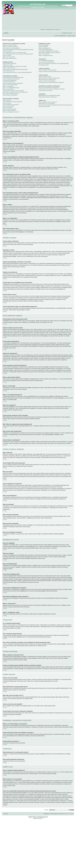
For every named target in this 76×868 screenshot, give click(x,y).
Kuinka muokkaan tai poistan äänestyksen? (13, 83)
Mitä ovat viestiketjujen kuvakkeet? (11, 112)
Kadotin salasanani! (7, 51)
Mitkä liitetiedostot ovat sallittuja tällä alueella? (49, 95)
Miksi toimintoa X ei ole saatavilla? (47, 103)
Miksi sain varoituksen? (8, 89)
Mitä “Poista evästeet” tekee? (10, 58)
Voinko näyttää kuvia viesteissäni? (11, 105)
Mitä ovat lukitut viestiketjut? (9, 110)
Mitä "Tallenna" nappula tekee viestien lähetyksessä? (15, 92)
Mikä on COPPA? (7, 55)
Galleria (65, 33)
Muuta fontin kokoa (74, 33)
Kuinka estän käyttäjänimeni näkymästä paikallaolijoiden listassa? (18, 50)
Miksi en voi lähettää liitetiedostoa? (11, 88)
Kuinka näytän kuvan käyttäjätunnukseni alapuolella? (15, 69)
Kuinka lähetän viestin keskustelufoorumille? (13, 77)
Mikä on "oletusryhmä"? (44, 54)
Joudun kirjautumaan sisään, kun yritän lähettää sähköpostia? (17, 72)
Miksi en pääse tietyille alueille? (10, 85)
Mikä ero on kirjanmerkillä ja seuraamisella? (49, 87)
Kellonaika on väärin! (8, 65)
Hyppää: (46, 810)
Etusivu (6, 33)
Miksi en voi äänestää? (8, 86)
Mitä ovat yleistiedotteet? (9, 106)
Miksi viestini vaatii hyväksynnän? (11, 94)
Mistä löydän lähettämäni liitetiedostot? (48, 97)
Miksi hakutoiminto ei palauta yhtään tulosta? (49, 78)
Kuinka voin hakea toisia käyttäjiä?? (47, 81)
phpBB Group (57, 772)
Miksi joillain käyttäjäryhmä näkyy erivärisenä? (50, 53)
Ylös (5, 127)
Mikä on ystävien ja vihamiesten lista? (48, 70)
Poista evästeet (54, 814)
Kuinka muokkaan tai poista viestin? (11, 79)
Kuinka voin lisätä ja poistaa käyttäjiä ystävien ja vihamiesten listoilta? (55, 71)
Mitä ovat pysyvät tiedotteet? (10, 109)
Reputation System (38, 819)
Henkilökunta (47, 814)
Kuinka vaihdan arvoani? (9, 71)
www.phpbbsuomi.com (42, 817)
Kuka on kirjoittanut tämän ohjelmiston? (48, 102)
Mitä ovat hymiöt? (7, 103)
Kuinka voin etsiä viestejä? (45, 77)
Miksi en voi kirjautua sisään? (10, 45)
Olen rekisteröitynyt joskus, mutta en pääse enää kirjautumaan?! (18, 54)
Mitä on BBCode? (7, 100)
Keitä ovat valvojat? (43, 47)
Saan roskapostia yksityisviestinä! (47, 62)
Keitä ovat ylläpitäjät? (44, 45)
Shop (70, 33)
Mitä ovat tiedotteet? (8, 108)
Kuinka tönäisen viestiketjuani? (10, 95)
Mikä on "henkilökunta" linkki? (46, 55)
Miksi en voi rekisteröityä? (9, 57)
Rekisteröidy (63, 36)
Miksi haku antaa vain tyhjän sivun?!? (47, 79)
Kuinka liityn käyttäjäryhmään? (46, 50)
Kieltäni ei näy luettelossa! (9, 68)
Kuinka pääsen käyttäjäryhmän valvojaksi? (49, 51)
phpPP (35, 816)
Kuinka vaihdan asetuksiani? (10, 63)
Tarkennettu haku (71, 7)
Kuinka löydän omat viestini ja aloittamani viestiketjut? (51, 82)
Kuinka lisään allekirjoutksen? (10, 80)
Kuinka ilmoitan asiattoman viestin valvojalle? (13, 91)
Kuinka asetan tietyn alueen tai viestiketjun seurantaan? (52, 89)
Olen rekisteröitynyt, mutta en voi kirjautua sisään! (15, 53)
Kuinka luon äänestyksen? (9, 82)
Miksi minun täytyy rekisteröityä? (10, 47)
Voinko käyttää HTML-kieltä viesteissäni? (12, 102)
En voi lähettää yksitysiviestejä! (46, 60)
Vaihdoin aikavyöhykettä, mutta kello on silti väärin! (15, 66)
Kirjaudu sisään (71, 36)
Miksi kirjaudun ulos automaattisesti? (11, 48)
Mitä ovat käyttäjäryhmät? (45, 48)
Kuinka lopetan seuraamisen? (46, 90)
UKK (57, 36)
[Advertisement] (68, 13)
